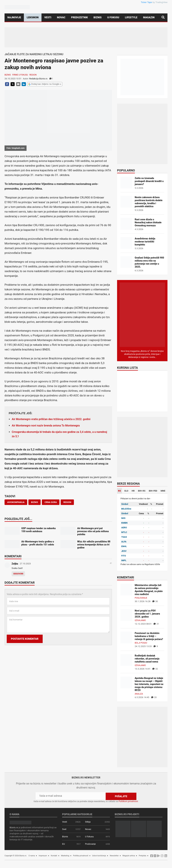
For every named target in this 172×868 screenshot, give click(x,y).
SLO (126, 491)
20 (154, 697)
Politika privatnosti (81, 855)
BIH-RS (142, 491)
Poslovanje (141, 598)
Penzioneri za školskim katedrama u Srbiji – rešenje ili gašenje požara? (149, 636)
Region (33, 75)
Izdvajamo (140, 620)
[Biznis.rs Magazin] (142, 314)
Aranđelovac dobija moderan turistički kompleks (145, 242)
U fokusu (113, 17)
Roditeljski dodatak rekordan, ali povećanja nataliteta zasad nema (147, 659)
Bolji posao (141, 643)
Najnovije (14, 17)
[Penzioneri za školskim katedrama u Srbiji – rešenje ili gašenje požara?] (126, 637)
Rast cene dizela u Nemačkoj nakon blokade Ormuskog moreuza (148, 222)
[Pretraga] (163, 18)
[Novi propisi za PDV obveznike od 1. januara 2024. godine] (126, 615)
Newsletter (114, 855)
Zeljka (15, 564)
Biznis (98, 17)
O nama (32, 855)
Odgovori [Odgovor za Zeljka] (18, 574)
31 (156, 624)
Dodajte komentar (20, 583)
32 (155, 669)
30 (155, 601)
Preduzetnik (79, 17)
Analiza (139, 694)
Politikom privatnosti (128, 801)
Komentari (13, 556)
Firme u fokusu (20, 75)
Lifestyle (131, 17)
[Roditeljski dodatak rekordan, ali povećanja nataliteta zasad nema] (126, 660)
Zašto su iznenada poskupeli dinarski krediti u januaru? (149, 181)
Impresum (43, 855)
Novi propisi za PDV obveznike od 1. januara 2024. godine (147, 614)
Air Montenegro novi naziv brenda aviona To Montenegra (46, 426)
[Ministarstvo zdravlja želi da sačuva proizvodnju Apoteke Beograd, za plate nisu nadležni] (126, 589)
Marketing (65, 855)
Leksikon (33, 17)
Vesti (48, 17)
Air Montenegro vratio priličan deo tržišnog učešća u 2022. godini (51, 419)
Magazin (149, 17)
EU (63, 844)
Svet (64, 829)
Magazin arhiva (129, 855)
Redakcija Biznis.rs (38, 79)
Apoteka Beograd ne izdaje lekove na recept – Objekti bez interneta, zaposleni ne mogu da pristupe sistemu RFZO (149, 684)
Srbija (88, 821)
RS (120, 491)
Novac (61, 17)
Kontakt (54, 855)
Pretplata (142, 855)
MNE (163, 491)
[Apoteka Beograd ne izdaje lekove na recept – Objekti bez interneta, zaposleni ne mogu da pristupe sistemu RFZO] (126, 682)
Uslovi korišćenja (99, 855)
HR (133, 491)
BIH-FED (153, 491)
